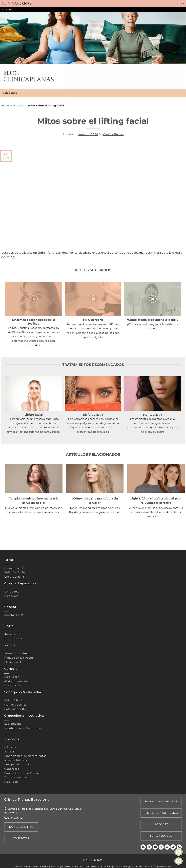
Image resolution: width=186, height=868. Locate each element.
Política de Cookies (101, 859)
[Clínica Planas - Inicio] (17, 4)
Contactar (20, 836)
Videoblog (19, 106)
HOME (5, 106)
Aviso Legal (57, 859)
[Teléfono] (179, 840)
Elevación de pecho (18, 662)
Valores (9, 752)
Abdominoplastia (17, 681)
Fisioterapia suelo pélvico (23, 728)
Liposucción (13, 685)
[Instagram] (150, 840)
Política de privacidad (77, 859)
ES (178, 3)
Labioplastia (13, 724)
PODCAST (162, 820)
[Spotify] (168, 840)
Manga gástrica (15, 705)
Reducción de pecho (19, 658)
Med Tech (11, 782)
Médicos (10, 747)
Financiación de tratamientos (25, 756)
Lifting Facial (14, 568)
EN (183, 3)
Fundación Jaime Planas (22, 773)
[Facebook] (162, 840)
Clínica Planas (113, 134)
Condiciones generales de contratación (135, 859)
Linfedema (12, 592)
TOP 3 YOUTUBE (162, 830)
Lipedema (11, 596)
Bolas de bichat (16, 572)
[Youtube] (156, 840)
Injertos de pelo (16, 615)
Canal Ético (165, 859)
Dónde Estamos (20, 826)
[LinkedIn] (144, 840)
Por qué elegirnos (17, 765)
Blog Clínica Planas (162, 801)
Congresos (12, 769)
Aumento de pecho (18, 653)
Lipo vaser (12, 677)
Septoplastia (13, 639)
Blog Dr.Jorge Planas (162, 811)
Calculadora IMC (16, 709)
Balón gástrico (15, 700)
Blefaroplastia (14, 577)
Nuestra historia (16, 760)
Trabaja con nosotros (19, 777)
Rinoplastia (12, 634)
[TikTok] (174, 840)
